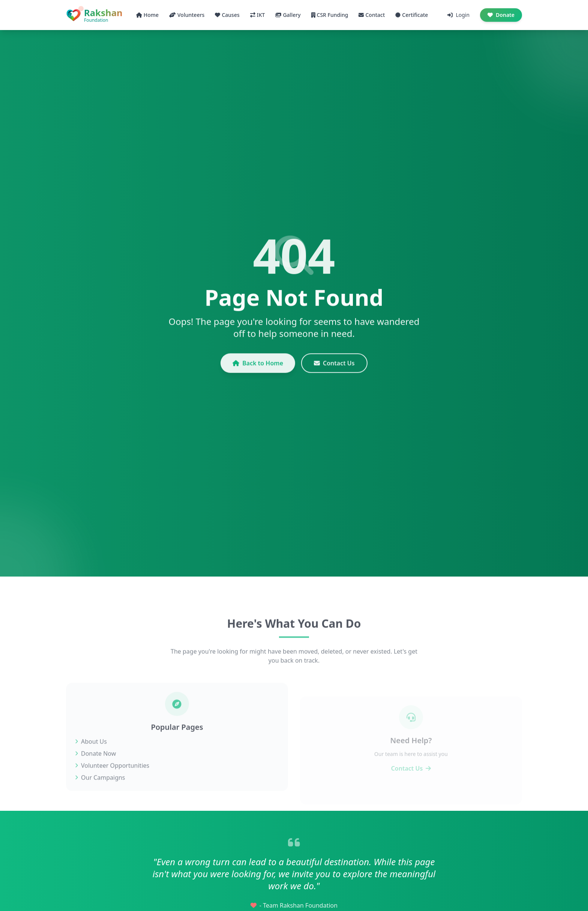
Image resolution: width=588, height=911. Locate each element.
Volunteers (187, 15)
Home (147, 15)
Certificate (412, 15)
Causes (227, 15)
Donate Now (95, 764)
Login (458, 15)
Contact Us (334, 368)
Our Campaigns (100, 788)
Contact (372, 15)
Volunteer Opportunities (112, 776)
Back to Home (258, 368)
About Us (91, 752)
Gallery (288, 15)
